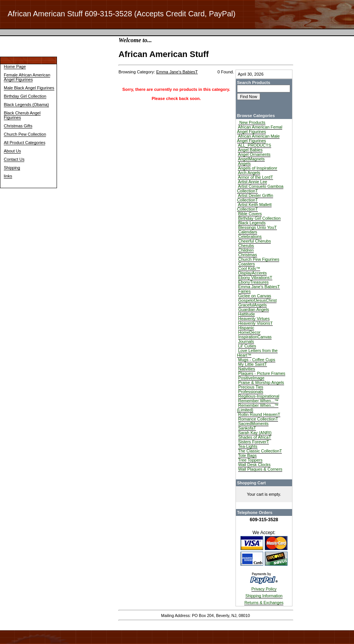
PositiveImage (251, 378)
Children (246, 250)
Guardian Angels (254, 309)
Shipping (12, 168)
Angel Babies (250, 150)
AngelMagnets (251, 159)
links (8, 176)
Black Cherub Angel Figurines (22, 115)
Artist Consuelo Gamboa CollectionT (260, 189)
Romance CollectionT (258, 419)
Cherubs (246, 246)
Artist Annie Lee (252, 182)
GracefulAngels (252, 305)
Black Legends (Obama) (26, 105)
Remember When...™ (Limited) (258, 408)
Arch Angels (249, 173)
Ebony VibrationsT (255, 278)
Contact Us (14, 159)
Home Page (15, 67)
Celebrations (250, 236)
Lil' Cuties (247, 346)
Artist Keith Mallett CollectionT (254, 207)
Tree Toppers (250, 460)
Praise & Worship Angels (261, 382)
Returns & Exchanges (264, 603)
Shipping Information (264, 596)
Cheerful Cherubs (254, 241)
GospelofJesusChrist (258, 300)
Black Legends (252, 223)
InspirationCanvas (255, 337)
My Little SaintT (253, 364)
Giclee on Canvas (255, 296)
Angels (244, 163)
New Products (252, 122)
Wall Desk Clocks (254, 465)
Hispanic (246, 328)
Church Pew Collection (25, 134)
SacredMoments (253, 424)
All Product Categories (24, 143)
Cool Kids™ (249, 268)
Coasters (247, 264)
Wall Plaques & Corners (260, 469)
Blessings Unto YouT (258, 227)
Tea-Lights (248, 446)
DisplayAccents (252, 273)
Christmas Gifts (18, 126)
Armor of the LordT (255, 177)
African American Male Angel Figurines (258, 138)
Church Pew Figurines (259, 259)
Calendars (248, 232)
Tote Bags (247, 455)
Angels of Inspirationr (257, 168)
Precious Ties (251, 387)
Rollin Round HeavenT (259, 414)
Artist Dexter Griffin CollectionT (255, 198)
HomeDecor (249, 332)
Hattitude (247, 314)
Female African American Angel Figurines (27, 77)
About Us (12, 151)
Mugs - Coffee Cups (257, 360)
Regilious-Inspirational (259, 396)
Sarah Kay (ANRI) (255, 433)
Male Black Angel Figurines (29, 88)
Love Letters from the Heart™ (257, 353)
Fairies (244, 291)
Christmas (248, 255)
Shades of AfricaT (255, 437)
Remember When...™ (258, 401)
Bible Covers (250, 214)
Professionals (251, 392)
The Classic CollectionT (260, 451)
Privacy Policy (264, 589)
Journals (246, 341)
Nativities (247, 369)
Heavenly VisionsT (255, 323)
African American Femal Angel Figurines (260, 129)
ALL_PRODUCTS (254, 145)
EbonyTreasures (253, 282)
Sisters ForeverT (254, 442)
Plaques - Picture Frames (262, 373)
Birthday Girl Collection (25, 96)
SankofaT (247, 428)
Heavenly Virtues (254, 319)
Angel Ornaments (254, 154)
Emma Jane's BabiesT (259, 287)
